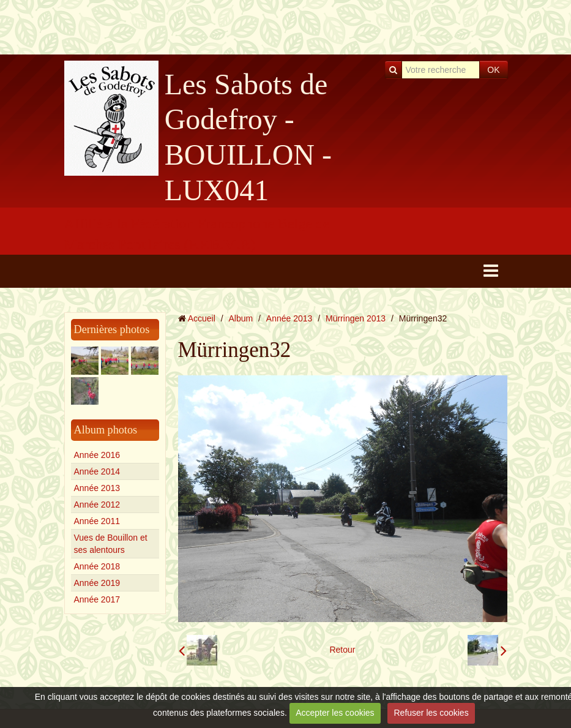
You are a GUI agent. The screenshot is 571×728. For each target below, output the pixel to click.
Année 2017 (97, 599)
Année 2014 (97, 471)
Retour (342, 650)
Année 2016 (97, 455)
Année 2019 (97, 583)
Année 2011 (97, 521)
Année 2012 (97, 505)
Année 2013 (97, 488)
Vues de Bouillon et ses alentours (111, 544)
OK (493, 70)
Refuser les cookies (431, 713)
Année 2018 (97, 566)
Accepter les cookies (335, 713)
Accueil (202, 318)
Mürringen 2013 (356, 318)
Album (241, 318)
